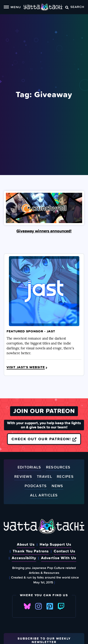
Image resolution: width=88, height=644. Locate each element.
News (57, 486)
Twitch (61, 606)
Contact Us (65, 551)
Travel (44, 477)
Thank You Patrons (31, 551)
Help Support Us (55, 544)
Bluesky (27, 606)
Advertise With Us (59, 558)
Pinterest (50, 606)
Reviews (23, 477)
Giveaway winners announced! (44, 231)
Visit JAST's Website (27, 367)
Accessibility (24, 558)
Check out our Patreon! (44, 439)
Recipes (65, 477)
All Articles (44, 495)
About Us (26, 544)
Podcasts (36, 486)
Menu (12, 7)
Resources (58, 467)
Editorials (29, 467)
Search (75, 7)
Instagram (38, 606)
